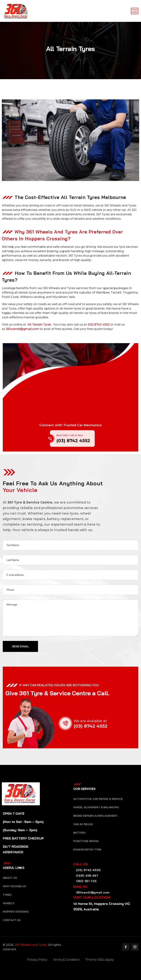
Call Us (81, 864)
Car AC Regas (83, 824)
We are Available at (96, 721)
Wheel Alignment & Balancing (96, 807)
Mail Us (80, 887)
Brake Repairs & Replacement (95, 816)
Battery (79, 833)
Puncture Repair (86, 841)
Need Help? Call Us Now (70, 441)
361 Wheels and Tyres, (31, 945)
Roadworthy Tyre (87, 850)
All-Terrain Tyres (39, 324)
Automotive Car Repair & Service (98, 799)
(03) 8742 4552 (99, 324)
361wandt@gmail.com (22, 329)
